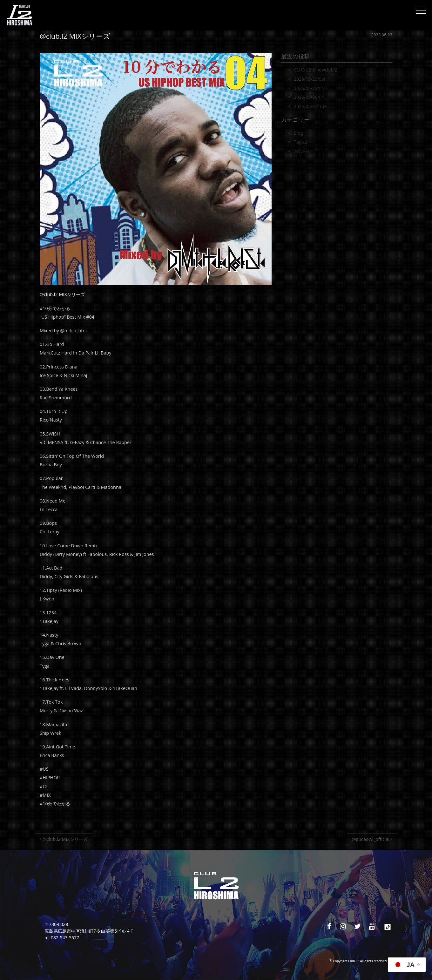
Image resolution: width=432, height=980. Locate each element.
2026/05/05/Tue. (311, 106)
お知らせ (303, 151)
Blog (298, 133)
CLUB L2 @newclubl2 (316, 70)
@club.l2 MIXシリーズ (64, 839)
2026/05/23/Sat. (310, 79)
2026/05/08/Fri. (310, 97)
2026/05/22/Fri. (310, 88)
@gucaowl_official (372, 839)
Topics (300, 142)
